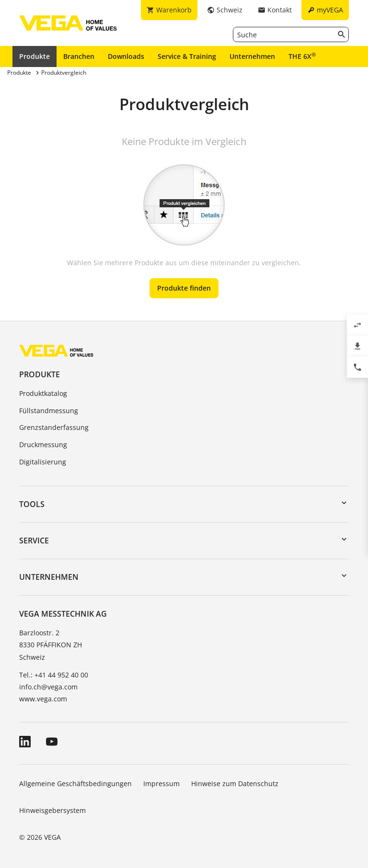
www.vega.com (43, 699)
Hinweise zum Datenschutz (235, 783)
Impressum (161, 783)
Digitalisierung (43, 462)
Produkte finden (184, 288)
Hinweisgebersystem (52, 810)
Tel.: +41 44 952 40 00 (54, 675)
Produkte (34, 56)
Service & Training (187, 56)
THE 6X (302, 56)
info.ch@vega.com (48, 687)
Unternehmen (252, 56)
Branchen (79, 56)
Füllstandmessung (49, 411)
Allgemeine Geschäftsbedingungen (75, 783)
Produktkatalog (43, 393)
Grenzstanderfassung (54, 427)
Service (34, 541)
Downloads (126, 56)
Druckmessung (43, 445)
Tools (32, 504)
